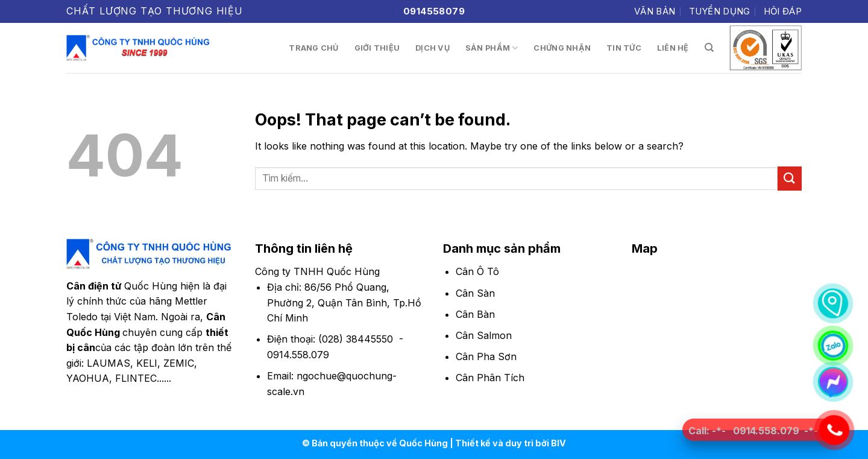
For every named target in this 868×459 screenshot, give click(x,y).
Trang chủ (313, 48)
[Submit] (790, 178)
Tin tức (624, 48)
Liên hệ (673, 48)
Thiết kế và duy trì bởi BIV (511, 443)
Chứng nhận (562, 48)
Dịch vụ (432, 48)
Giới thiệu (377, 48)
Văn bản (655, 11)
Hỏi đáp (783, 11)
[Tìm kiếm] (709, 48)
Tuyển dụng (720, 11)
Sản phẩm (492, 48)
